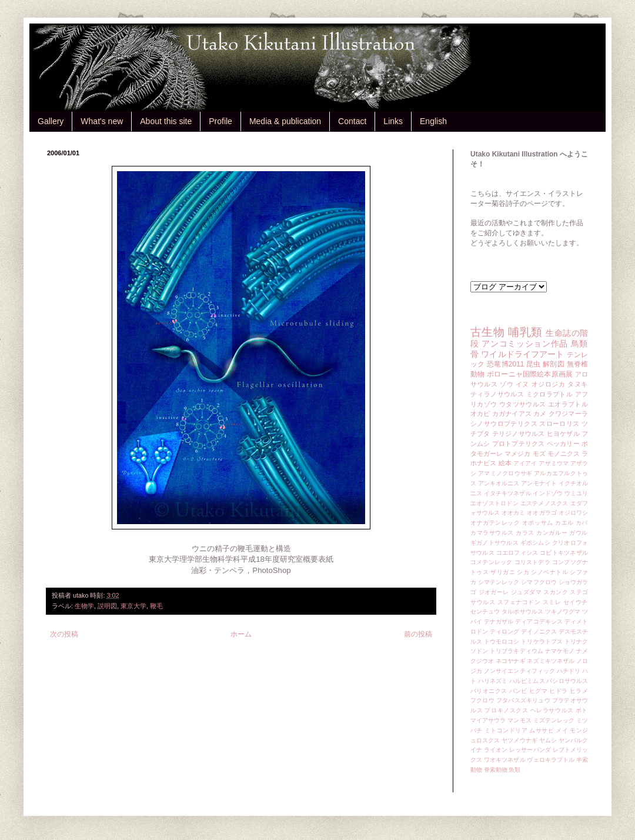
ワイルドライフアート (522, 354)
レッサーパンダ (530, 750)
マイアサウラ (488, 720)
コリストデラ (532, 562)
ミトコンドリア (506, 730)
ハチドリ (569, 671)
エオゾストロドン (494, 503)
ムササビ (542, 730)
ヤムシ (548, 740)
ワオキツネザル (505, 760)
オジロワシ (573, 513)
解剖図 (554, 364)
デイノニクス (539, 631)
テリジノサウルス (519, 434)
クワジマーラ (568, 414)
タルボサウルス (522, 611)
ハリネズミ (493, 681)
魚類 (514, 770)
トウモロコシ (502, 641)
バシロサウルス (567, 681)
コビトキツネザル (564, 553)
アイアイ (525, 463)
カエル (564, 523)
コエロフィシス (517, 553)
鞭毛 (156, 606)
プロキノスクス (506, 710)
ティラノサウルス (497, 394)
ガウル (579, 533)
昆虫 (534, 364)
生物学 (84, 606)
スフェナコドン (519, 602)
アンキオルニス (499, 483)
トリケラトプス (542, 641)
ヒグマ (538, 691)
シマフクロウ (539, 582)
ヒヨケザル (563, 434)
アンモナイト (539, 483)
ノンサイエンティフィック (519, 671)
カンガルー (552, 533)
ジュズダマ (526, 592)
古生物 (487, 332)
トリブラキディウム (517, 651)
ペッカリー (563, 444)
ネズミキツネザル (551, 661)
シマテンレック (499, 582)
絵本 (505, 463)
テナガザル (499, 621)
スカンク (556, 592)
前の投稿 (418, 634)
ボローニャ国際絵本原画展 (530, 374)
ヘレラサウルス (552, 710)
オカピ (480, 414)
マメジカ (517, 454)
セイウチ (576, 602)
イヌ (522, 384)
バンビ (518, 691)
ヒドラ (558, 691)
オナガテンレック (495, 523)
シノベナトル (549, 572)
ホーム (241, 634)
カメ (540, 414)
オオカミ (513, 513)
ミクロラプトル (550, 394)
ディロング (504, 631)
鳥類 (579, 344)
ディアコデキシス (539, 621)
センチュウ (485, 611)
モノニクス (564, 454)
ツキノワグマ (563, 611)
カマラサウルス (492, 533)
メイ (562, 730)
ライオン (496, 750)
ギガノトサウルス (494, 543)
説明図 (107, 606)
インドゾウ (547, 493)
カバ (582, 523)
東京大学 (133, 606)
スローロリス (559, 424)
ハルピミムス (527, 681)
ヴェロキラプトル (551, 760)
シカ (523, 572)
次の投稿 (64, 634)
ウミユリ (576, 493)
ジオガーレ (494, 592)
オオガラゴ (542, 513)
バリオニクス (489, 691)
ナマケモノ (560, 651)
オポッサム (538, 523)
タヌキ (578, 384)
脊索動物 (496, 770)
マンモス (519, 720)
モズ (539, 454)
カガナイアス (512, 414)
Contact (352, 121)
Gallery (51, 121)
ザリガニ (503, 572)
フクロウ (482, 700)
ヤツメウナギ (519, 740)
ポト (582, 710)
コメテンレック (492, 562)
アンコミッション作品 (525, 344)
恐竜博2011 (505, 364)
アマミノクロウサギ (505, 473)
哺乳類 (525, 332)
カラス (525, 533)
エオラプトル (568, 404)
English (433, 121)
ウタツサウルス (523, 404)
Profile (220, 121)
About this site (166, 121)
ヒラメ (579, 691)
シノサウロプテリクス (504, 424)
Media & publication (285, 121)
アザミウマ (554, 463)
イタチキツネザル (508, 493)
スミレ (552, 602)
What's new (102, 121)
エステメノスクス (544, 503)
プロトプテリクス (519, 444)
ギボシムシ (535, 543)
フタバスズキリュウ (523, 700)
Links (393, 121)
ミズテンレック (554, 720)
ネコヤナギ (510, 661)
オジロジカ (549, 384)
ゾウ (507, 384)
